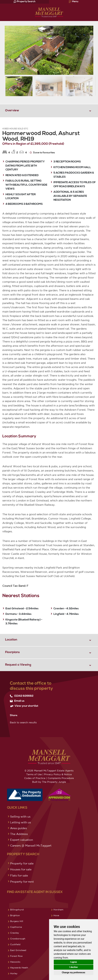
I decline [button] (74, 967)
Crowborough (18, 939)
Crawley (15, 933)
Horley (14, 973)
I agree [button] (74, 962)
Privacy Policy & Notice (58, 774)
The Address (19, 834)
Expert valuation (22, 840)
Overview (12, 111)
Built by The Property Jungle (49, 782)
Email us (17, 701)
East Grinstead (18, 950)
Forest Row (16, 956)
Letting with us (21, 822)
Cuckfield (15, 944)
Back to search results (23, 722)
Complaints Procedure (61, 778)
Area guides (19, 828)
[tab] (49, 111)
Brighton (15, 915)
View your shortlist (24, 706)
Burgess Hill (17, 921)
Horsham (58, 910)
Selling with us (20, 816)
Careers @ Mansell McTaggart (31, 845)
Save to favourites (42, 152)
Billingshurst (17, 910)
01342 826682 (22, 696)
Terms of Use (34, 774)
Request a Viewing (18, 665)
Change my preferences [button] (74, 972)
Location (11, 640)
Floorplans (12, 652)
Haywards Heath (19, 968)
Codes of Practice (35, 778)
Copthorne (16, 927)
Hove (56, 915)
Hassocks (15, 962)
